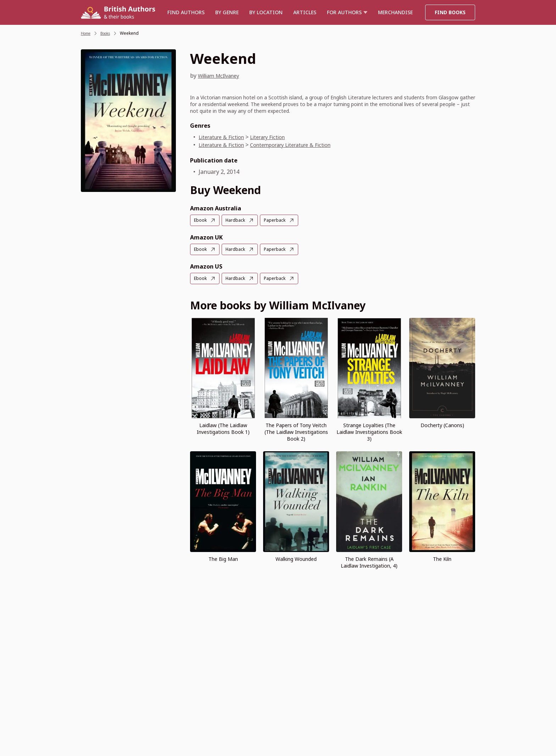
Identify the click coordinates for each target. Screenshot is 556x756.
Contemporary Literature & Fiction (302, 145)
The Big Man (223, 558)
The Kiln (442, 558)
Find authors (186, 12)
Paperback (280, 220)
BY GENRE (227, 12)
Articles (305, 12)
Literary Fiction (277, 137)
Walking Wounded (296, 558)
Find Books (450, 12)
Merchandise (395, 12)
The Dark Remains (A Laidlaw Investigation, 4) (369, 561)
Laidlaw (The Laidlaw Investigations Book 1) (223, 427)
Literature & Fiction (224, 137)
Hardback (238, 220)
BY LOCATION (266, 12)
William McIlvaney (223, 76)
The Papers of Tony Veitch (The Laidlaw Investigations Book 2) (296, 431)
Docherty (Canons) (442, 424)
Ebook (201, 220)
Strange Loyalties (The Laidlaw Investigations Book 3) (369, 431)
